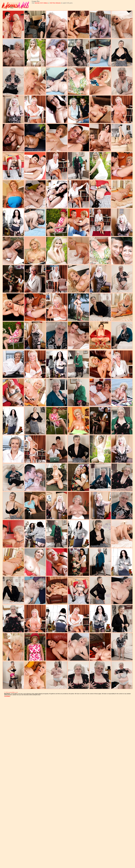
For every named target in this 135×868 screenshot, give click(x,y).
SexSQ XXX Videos (41, 3)
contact (7, 696)
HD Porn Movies (55, 3)
